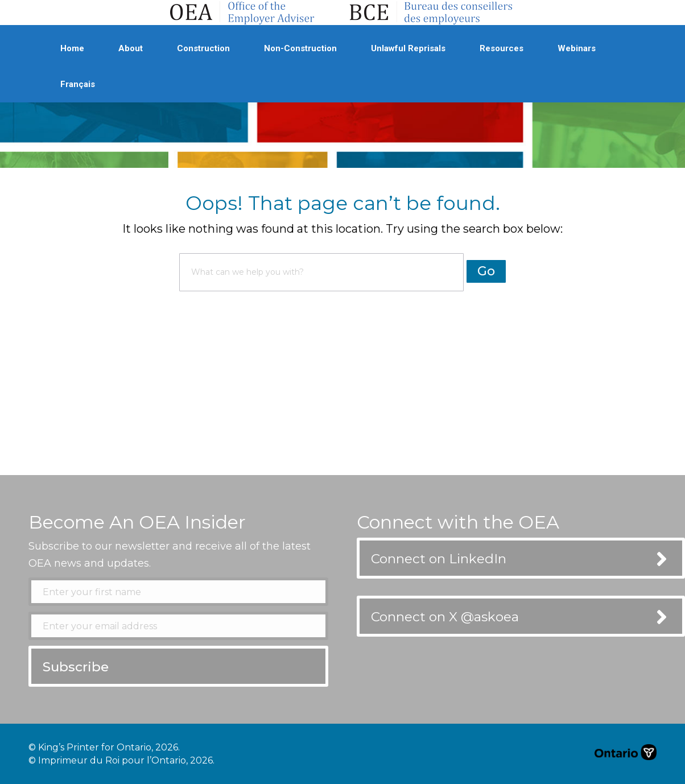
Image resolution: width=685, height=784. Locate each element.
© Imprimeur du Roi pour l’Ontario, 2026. (121, 760)
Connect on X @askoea (445, 617)
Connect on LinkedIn (439, 559)
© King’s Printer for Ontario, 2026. (104, 747)
